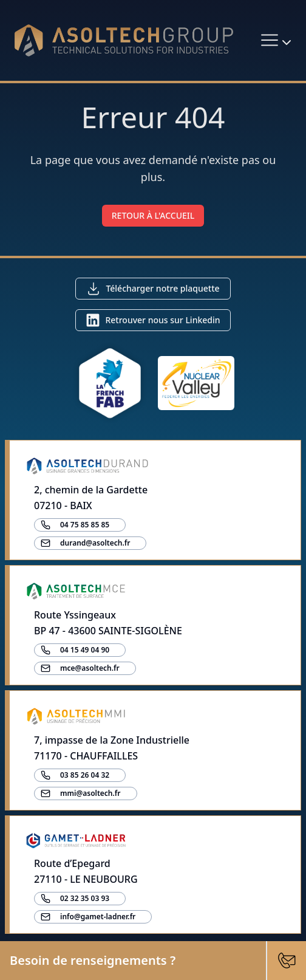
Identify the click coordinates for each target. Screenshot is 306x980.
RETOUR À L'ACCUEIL (153, 215)
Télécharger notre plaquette (162, 288)
